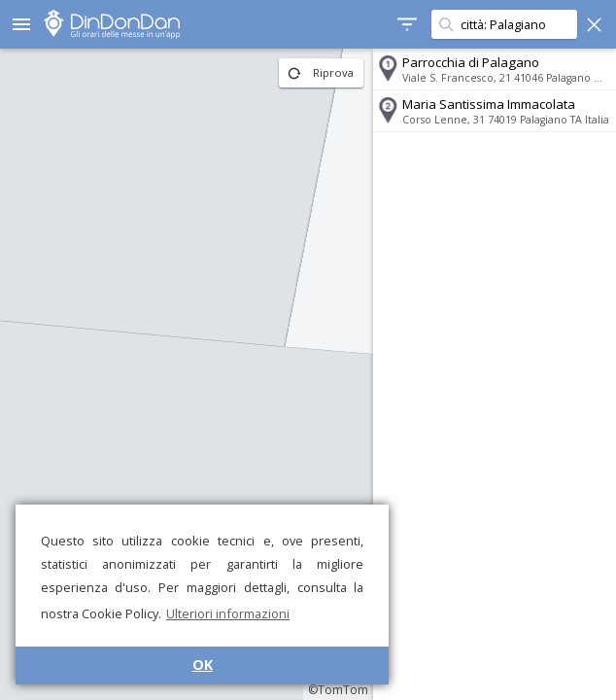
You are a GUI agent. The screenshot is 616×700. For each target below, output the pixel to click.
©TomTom (338, 690)
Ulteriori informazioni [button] (228, 613)
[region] (187, 374)
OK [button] (203, 665)
